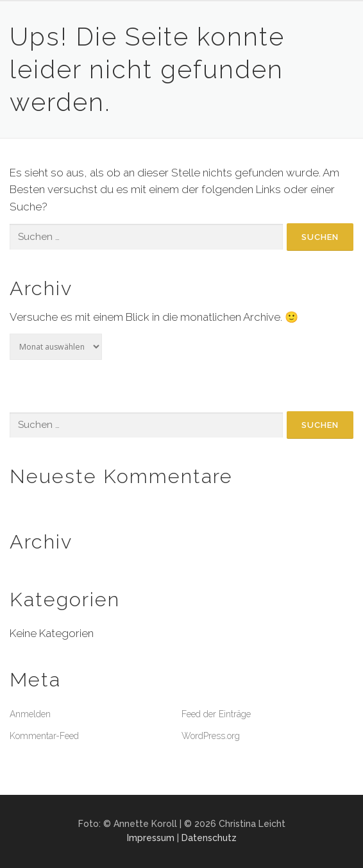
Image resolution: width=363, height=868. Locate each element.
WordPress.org (211, 736)
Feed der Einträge (216, 714)
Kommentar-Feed (44, 736)
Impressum (151, 838)
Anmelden (30, 714)
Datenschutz (209, 838)
